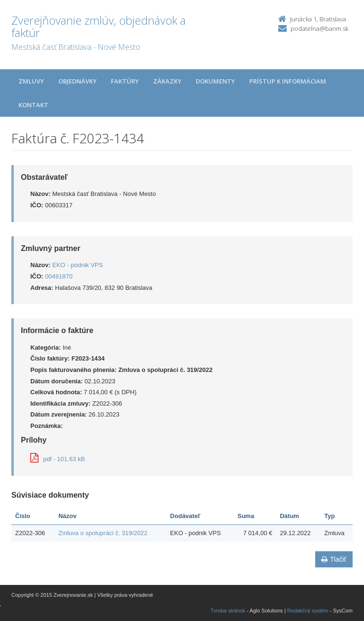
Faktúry (125, 81)
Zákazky (167, 81)
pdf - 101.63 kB (58, 459)
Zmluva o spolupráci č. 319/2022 (103, 533)
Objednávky (77, 81)
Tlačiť (334, 559)
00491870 (59, 276)
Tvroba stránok (228, 611)
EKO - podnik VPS (77, 265)
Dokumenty (215, 81)
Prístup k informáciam (288, 81)
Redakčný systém (308, 611)
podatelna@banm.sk (319, 28)
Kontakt (33, 105)
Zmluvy (31, 81)
